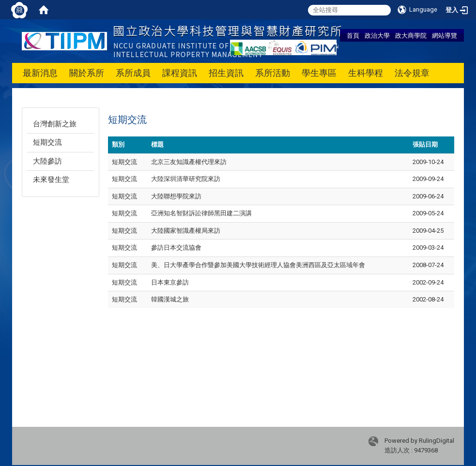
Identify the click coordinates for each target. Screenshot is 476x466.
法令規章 (412, 73)
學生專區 (319, 73)
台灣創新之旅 (55, 124)
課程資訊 (180, 73)
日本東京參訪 (170, 282)
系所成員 (133, 73)
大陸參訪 (47, 161)
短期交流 (47, 142)
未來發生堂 (51, 180)
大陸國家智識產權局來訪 (186, 231)
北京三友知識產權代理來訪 (189, 162)
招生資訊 (226, 73)
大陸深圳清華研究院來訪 (186, 179)
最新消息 (40, 73)
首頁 (353, 35)
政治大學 (377, 35)
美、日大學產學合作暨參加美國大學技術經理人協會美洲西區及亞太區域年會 (258, 265)
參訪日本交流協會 (176, 248)
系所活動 (273, 73)
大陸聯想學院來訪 (176, 196)
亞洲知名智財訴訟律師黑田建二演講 (201, 213)
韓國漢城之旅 (170, 299)
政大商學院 (411, 35)
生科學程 (366, 73)
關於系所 (87, 73)
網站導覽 (445, 35)
